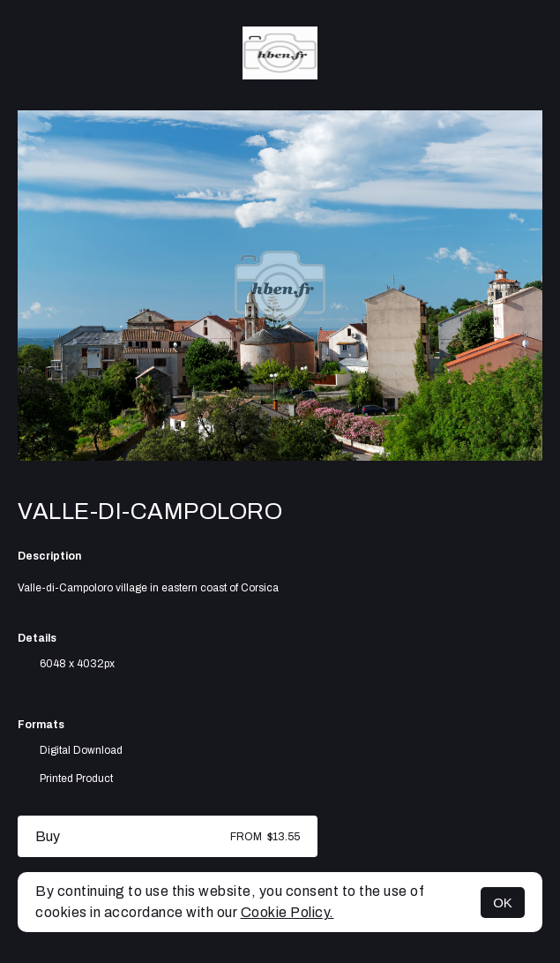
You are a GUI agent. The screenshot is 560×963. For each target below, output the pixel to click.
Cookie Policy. (287, 912)
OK (503, 903)
